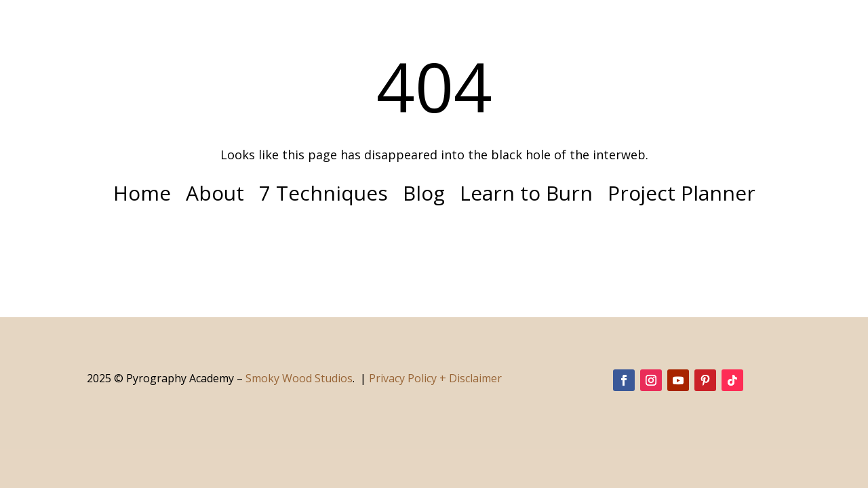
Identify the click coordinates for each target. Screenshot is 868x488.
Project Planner (682, 196)
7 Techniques (323, 196)
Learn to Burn (526, 196)
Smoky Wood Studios (299, 378)
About (215, 196)
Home (142, 196)
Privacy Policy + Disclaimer (435, 378)
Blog (424, 196)
